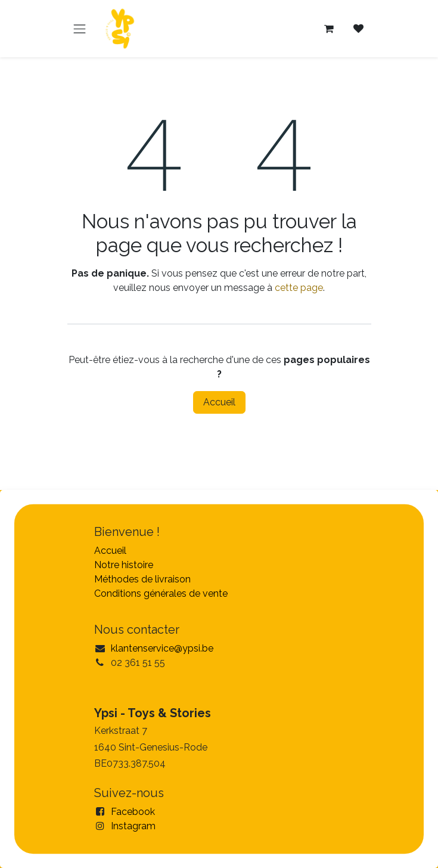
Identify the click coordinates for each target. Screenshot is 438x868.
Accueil (219, 402)
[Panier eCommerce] (329, 29)
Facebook (133, 812)
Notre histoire (124, 565)
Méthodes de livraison (142, 579)
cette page (299, 288)
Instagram (133, 826)
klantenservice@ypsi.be (162, 648)
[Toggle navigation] (80, 29)
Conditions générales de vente (161, 593)
